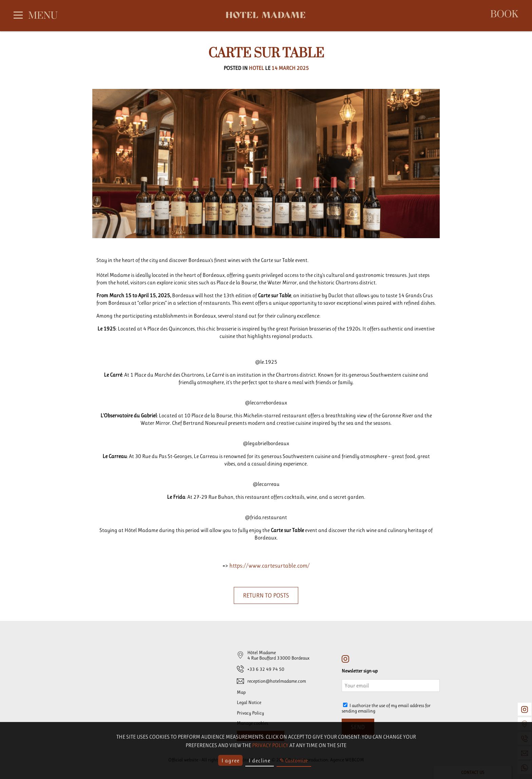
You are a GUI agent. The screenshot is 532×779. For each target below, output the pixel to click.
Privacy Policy (250, 713)
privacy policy (270, 745)
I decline (260, 761)
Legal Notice (249, 702)
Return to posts (266, 595)
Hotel (256, 68)
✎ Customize (294, 761)
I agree (231, 761)
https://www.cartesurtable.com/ (270, 566)
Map (241, 692)
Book (504, 15)
